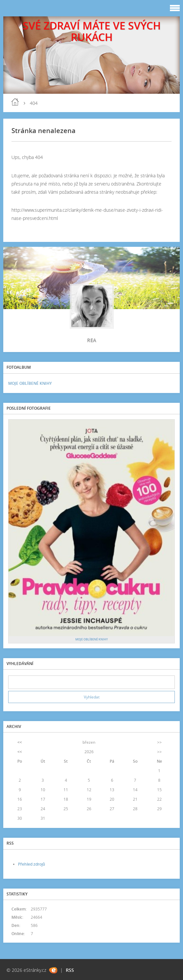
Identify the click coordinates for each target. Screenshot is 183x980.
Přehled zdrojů (32, 864)
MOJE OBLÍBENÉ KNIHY (30, 383)
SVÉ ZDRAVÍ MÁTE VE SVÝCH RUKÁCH (92, 31)
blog (15, 102)
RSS (70, 970)
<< (20, 742)
